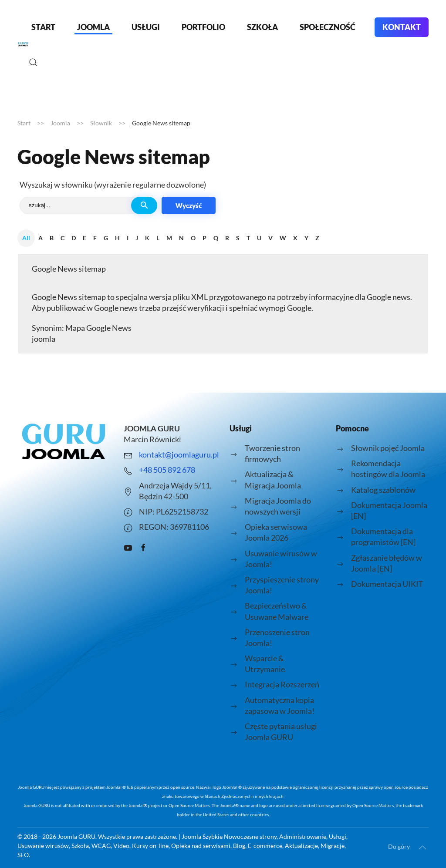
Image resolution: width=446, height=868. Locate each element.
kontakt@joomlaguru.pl (179, 454)
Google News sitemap (69, 269)
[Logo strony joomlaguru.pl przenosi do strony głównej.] (64, 441)
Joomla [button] (93, 27)
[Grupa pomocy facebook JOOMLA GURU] (143, 546)
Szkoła (262, 27)
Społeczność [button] (328, 27)
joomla (44, 339)
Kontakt (402, 27)
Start (43, 27)
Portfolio (203, 27)
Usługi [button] (146, 27)
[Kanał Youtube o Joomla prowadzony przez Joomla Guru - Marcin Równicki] (128, 546)
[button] (33, 62)
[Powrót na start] (23, 44)
